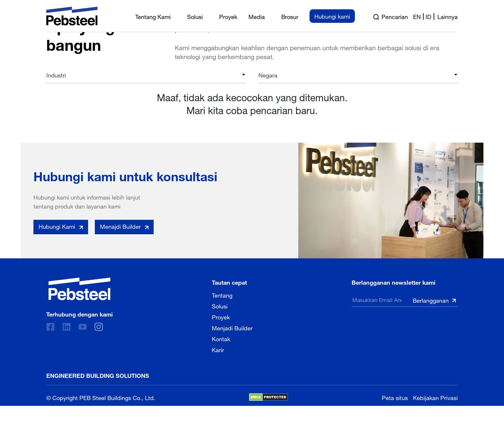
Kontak (221, 338)
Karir (218, 349)
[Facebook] (50, 327)
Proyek (221, 317)
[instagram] (99, 327)
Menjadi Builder (232, 327)
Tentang (222, 295)
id (428, 16)
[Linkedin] (67, 327)
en (417, 16)
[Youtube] (83, 327)
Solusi (220, 306)
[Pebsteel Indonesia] (80, 289)
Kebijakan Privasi (435, 397)
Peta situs (395, 397)
